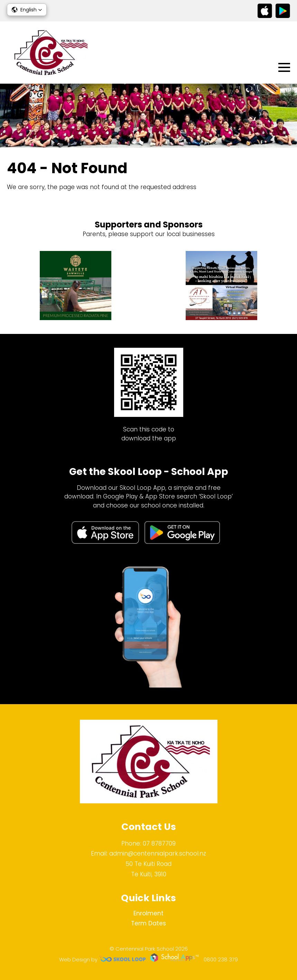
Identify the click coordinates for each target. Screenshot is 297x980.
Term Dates (148, 923)
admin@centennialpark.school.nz (158, 853)
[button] (27, 10)
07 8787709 (159, 843)
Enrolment (148, 913)
